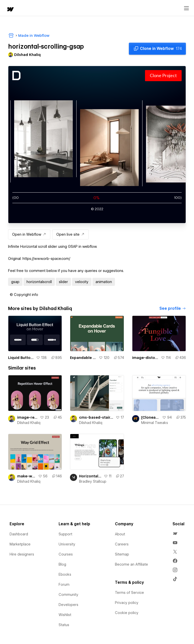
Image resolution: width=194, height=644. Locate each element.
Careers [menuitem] (122, 544)
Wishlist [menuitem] (65, 615)
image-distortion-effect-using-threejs (145, 358)
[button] (24, 295)
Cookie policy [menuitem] (127, 613)
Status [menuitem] (64, 625)
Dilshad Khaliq (29, 423)
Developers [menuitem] (68, 605)
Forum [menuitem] (64, 585)
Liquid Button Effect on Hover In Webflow (21, 358)
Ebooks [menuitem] (65, 574)
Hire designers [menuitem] (22, 554)
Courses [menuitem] (66, 554)
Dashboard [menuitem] (19, 534)
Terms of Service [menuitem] (129, 593)
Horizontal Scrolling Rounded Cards (90, 476)
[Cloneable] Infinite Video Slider (151, 417)
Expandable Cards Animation (83, 358)
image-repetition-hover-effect (28, 417)
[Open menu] (186, 8)
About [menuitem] (120, 534)
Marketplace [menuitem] (20, 544)
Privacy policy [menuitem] (127, 603)
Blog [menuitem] (62, 564)
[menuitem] (175, 534)
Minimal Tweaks (155, 423)
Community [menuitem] (68, 595)
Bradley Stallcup (93, 481)
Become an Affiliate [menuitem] (131, 564)
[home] (10, 10)
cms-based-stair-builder (96, 417)
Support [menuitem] (65, 534)
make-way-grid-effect (27, 476)
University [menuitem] (67, 544)
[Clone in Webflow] (157, 49)
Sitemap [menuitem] (122, 554)
